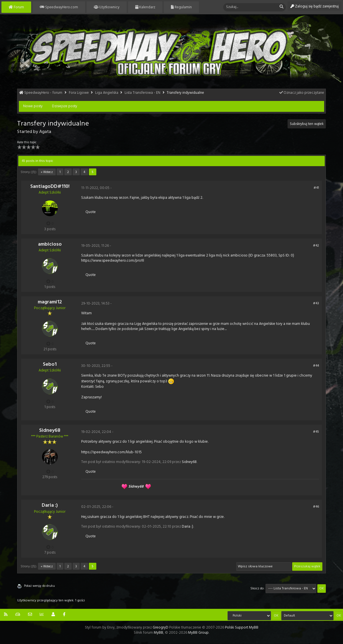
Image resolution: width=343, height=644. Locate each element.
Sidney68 (50, 431)
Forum (16, 7)
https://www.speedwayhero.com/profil (113, 261)
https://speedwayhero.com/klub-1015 (111, 452)
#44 (316, 366)
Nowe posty (33, 106)
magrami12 (50, 302)
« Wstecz (47, 172)
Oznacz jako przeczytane (302, 93)
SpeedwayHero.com (59, 7)
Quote (91, 212)
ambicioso (50, 244)
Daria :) (50, 505)
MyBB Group (198, 633)
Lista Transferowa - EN (142, 93)
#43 (316, 303)
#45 (316, 432)
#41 (316, 188)
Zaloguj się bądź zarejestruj (315, 6)
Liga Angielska (107, 93)
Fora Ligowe (79, 93)
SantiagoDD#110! (50, 187)
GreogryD (160, 628)
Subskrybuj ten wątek (307, 124)
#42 (316, 246)
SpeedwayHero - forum (43, 93)
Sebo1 (50, 364)
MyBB (158, 633)
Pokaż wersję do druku (39, 586)
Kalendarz (145, 7)
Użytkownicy (107, 7)
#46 (316, 507)
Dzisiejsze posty (65, 106)
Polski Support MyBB (242, 628)
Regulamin (181, 7)
